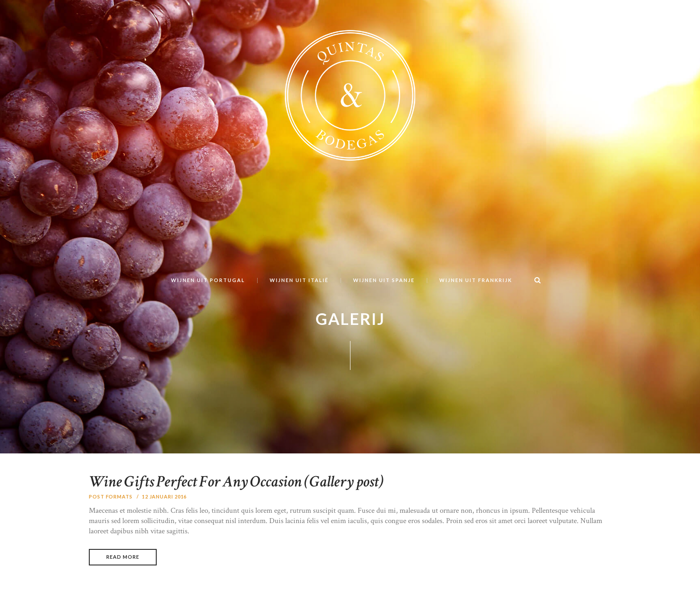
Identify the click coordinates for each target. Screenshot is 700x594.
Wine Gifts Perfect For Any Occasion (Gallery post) (236, 482)
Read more (123, 557)
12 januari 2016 (165, 496)
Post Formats (111, 496)
